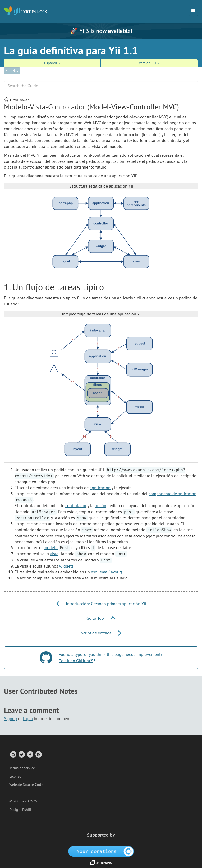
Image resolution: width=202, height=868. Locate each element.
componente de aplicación (173, 494)
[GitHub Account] (13, 754)
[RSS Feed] (38, 754)
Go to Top (101, 618)
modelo (51, 547)
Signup (10, 718)
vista (54, 554)
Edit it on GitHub (74, 661)
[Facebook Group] (30, 754)
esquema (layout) (106, 572)
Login (28, 718)
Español (52, 63)
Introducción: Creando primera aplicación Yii (101, 604)
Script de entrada (101, 633)
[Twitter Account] (21, 754)
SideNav (12, 71)
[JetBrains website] (101, 862)
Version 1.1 (149, 63)
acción (100, 505)
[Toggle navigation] (193, 10)
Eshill (27, 810)
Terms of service (22, 768)
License (15, 776)
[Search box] (101, 86)
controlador (76, 505)
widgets (66, 566)
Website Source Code (26, 785)
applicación (100, 488)
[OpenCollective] (101, 851)
